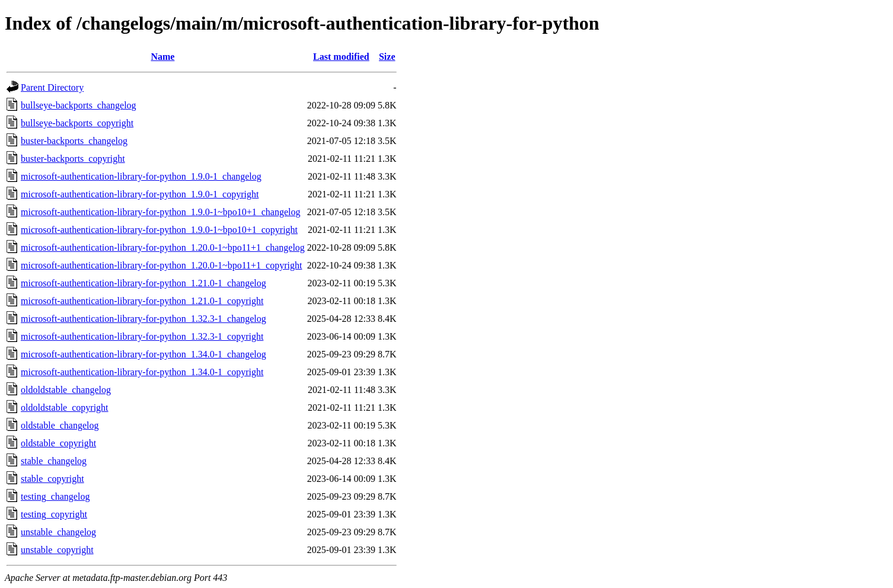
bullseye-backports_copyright (77, 123)
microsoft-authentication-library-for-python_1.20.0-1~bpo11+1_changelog (163, 247)
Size (387, 57)
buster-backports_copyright (73, 159)
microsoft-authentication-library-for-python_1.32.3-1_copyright (142, 336)
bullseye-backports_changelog (79, 105)
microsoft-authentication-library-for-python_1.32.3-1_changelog (143, 319)
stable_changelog (54, 461)
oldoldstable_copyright (65, 408)
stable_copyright (52, 479)
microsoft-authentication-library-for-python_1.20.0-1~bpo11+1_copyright (161, 265)
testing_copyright (54, 514)
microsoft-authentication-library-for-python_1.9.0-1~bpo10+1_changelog (160, 212)
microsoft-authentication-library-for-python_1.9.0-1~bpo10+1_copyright (159, 230)
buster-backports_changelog (74, 141)
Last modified (341, 57)
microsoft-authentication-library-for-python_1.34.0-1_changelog (143, 354)
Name (162, 57)
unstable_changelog (58, 532)
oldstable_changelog (60, 425)
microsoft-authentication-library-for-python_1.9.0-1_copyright (140, 194)
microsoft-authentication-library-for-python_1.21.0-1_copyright (142, 301)
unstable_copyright (57, 550)
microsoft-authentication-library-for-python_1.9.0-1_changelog (141, 176)
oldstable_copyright (58, 443)
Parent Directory (52, 87)
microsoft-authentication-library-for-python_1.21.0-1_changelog (143, 283)
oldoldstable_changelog (66, 390)
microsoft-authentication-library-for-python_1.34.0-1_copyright (142, 372)
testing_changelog (55, 496)
